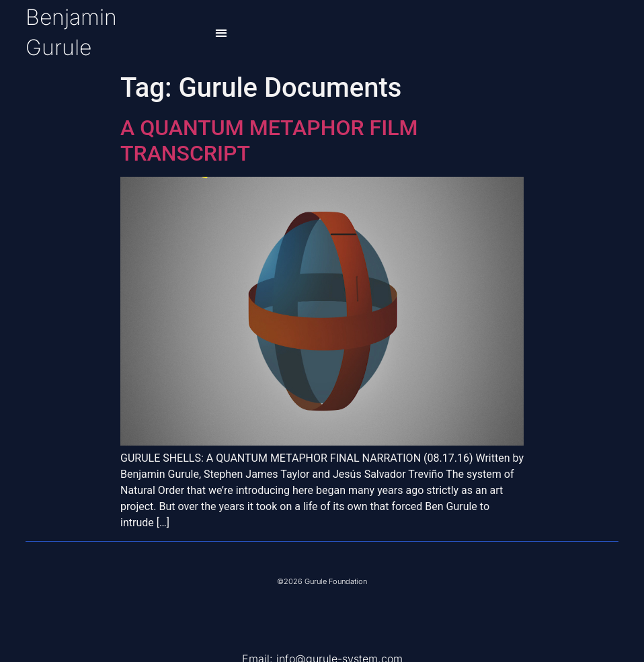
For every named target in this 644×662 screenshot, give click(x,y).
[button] (222, 33)
